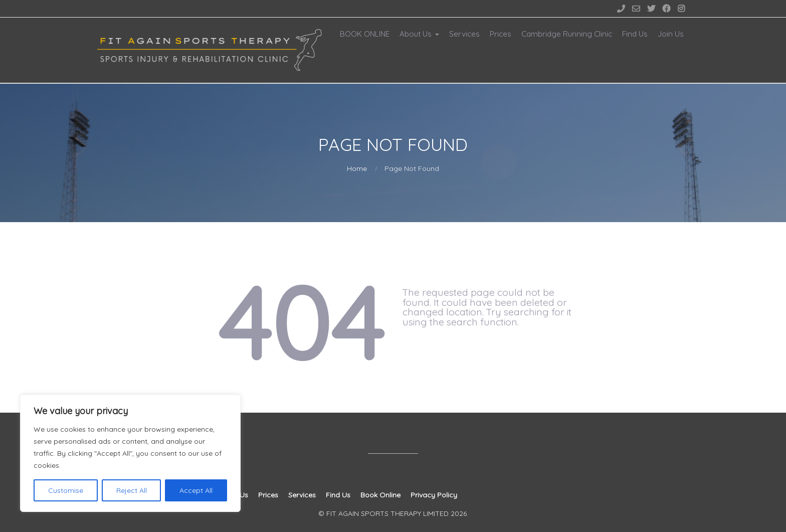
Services (464, 34)
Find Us (635, 34)
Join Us (671, 34)
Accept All (196, 490)
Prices (501, 34)
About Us (416, 34)
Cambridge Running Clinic (567, 34)
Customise (66, 490)
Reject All (132, 490)
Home (357, 168)
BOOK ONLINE (365, 34)
